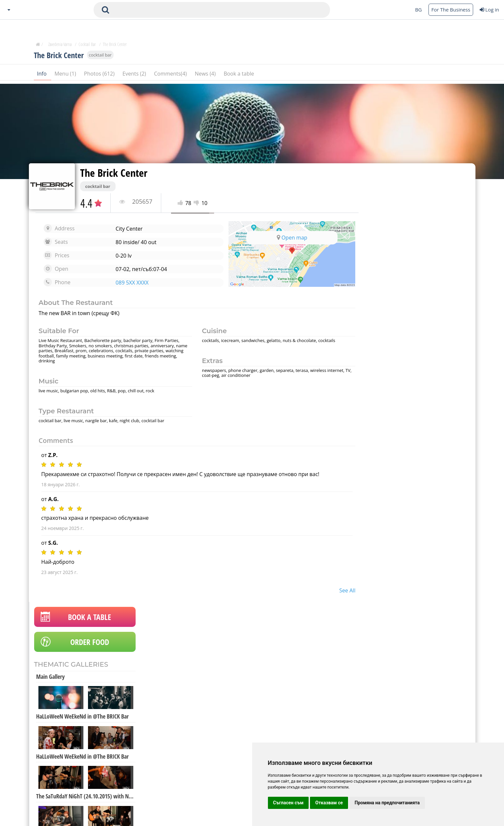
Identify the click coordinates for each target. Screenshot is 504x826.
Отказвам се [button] (329, 803)
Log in (489, 10)
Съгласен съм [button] (288, 803)
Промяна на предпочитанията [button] (387, 803)
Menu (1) (66, 75)
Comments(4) (171, 75)
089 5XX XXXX (130, 283)
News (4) (206, 75)
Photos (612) (100, 75)
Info (43, 75)
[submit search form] (105, 10)
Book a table (239, 75)
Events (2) (135, 75)
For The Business (451, 10)
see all (341, 590)
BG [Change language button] (418, 10)
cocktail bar (100, 57)
